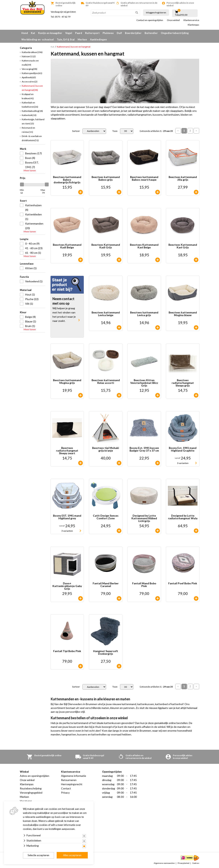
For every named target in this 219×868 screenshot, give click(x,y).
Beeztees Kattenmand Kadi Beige (67, 246)
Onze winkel (173, 20)
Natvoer (29, 56)
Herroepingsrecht (72, 784)
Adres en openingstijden (35, 776)
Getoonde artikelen (156, 131)
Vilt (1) (29, 304)
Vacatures (26, 801)
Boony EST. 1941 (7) (32, 165)
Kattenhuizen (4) (33, 207)
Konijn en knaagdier (50, 33)
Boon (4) (30, 158)
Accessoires (30, 82)
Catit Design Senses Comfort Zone (106, 517)
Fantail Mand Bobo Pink (144, 585)
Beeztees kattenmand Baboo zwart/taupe (144, 178)
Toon (115, 131)
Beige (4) (30, 317)
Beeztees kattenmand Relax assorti (106, 382)
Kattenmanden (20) (34, 226)
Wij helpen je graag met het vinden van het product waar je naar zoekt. (64, 314)
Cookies (196, 863)
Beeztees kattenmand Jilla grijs (183, 178)
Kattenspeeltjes (32, 73)
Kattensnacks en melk (30, 63)
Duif (119, 33)
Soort (23, 201)
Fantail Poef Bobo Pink (183, 583)
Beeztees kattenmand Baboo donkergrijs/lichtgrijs (67, 180)
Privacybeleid (184, 863)
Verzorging (29, 69)
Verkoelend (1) (34, 281)
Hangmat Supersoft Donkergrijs (106, 653)
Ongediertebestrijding (175, 33)
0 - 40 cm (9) (32, 244)
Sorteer (76, 131)
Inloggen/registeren (156, 12)
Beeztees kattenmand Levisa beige (106, 314)
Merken (82, 39)
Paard (79, 33)
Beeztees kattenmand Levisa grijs (144, 314)
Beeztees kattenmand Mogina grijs (67, 382)
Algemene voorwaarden (164, 863)
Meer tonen (30, 171)
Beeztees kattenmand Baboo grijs (106, 178)
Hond (25, 33)
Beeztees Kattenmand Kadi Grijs (106, 246)
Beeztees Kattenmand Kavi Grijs (183, 246)
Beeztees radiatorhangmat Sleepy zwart (67, 451)
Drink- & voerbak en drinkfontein (32, 138)
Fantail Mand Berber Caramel (106, 585)
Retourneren (69, 780)
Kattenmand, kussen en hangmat (32, 88)
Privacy (65, 793)
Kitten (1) (31, 268)
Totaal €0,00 (181, 15)
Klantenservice (191, 20)
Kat (33, 33)
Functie (24, 277)
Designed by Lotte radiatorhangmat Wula (183, 517)
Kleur (23, 312)
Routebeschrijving (31, 788)
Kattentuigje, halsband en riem (33, 121)
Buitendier (151, 33)
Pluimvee (108, 33)
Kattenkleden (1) (33, 217)
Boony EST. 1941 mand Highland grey (67, 517)
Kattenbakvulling (32, 111)
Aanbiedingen (98, 39)
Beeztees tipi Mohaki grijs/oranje (106, 449)
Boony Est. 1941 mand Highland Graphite (183, 449)
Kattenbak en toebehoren (30, 105)
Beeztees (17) (33, 153)
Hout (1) (30, 294)
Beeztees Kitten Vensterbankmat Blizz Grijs (144, 383)
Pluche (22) (32, 299)
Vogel (69, 33)
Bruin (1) (30, 326)
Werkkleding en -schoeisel (38, 39)
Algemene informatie (74, 776)
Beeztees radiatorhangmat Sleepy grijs (183, 383)
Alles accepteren (72, 855)
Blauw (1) (31, 321)
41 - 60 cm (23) (34, 248)
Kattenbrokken (32, 52)
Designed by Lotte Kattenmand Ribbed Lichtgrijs (144, 518)
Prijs (23, 178)
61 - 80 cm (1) (33, 253)
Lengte (24, 239)
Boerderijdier (133, 33)
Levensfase (27, 264)
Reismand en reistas (28, 130)
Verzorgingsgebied (31, 793)
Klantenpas (193, 25)
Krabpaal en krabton (28, 96)
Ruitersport (92, 33)
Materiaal (26, 290)
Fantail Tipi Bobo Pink (67, 651)
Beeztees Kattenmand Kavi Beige (144, 246)
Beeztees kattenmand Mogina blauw (183, 314)
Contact (66, 788)
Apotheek (29, 77)
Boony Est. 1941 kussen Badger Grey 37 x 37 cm (144, 449)
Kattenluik (29, 115)
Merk (23, 149)
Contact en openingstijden (150, 20)
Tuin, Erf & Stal (66, 39)
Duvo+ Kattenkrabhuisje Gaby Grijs (67, 586)
